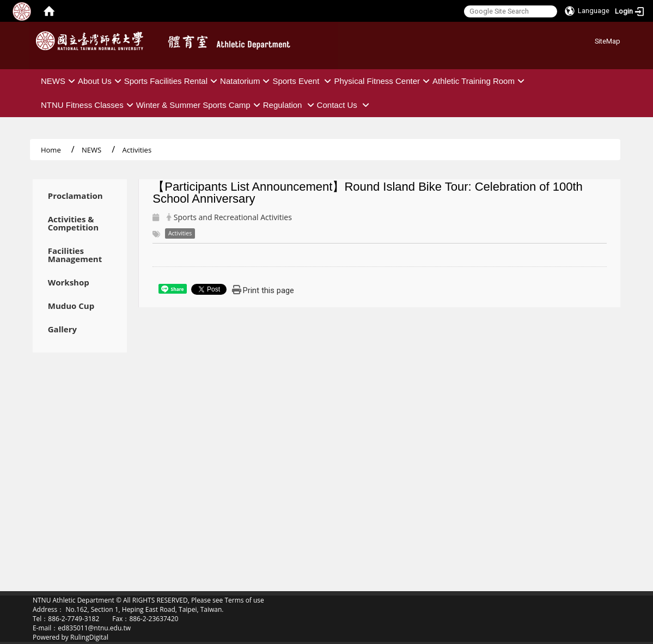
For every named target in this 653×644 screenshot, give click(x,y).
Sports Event (303, 81)
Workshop (69, 282)
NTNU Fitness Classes (89, 105)
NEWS (59, 81)
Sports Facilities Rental (172, 81)
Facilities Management (75, 255)
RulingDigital (89, 637)
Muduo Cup (71, 306)
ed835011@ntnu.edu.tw (94, 628)
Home (51, 150)
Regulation (290, 105)
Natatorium (246, 81)
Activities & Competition (73, 223)
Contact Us (344, 105)
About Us (101, 81)
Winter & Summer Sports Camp (200, 105)
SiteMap (608, 41)
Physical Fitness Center (383, 81)
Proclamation (75, 196)
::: (591, 40)
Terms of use (244, 600)
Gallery (62, 329)
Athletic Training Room (480, 81)
